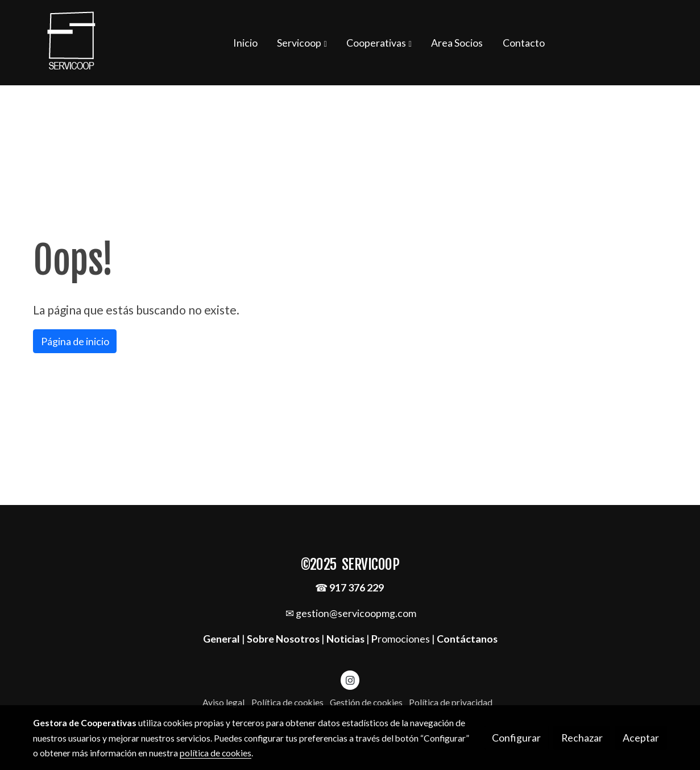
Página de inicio (75, 341)
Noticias (345, 639)
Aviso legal (223, 702)
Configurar (516, 738)
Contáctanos (467, 639)
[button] (302, 43)
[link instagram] (350, 680)
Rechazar (582, 738)
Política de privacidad (451, 702)
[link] (72, 43)
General (222, 639)
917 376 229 (357, 587)
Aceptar (641, 738)
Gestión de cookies (366, 702)
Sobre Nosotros (283, 639)
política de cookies (216, 753)
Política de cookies (287, 702)
